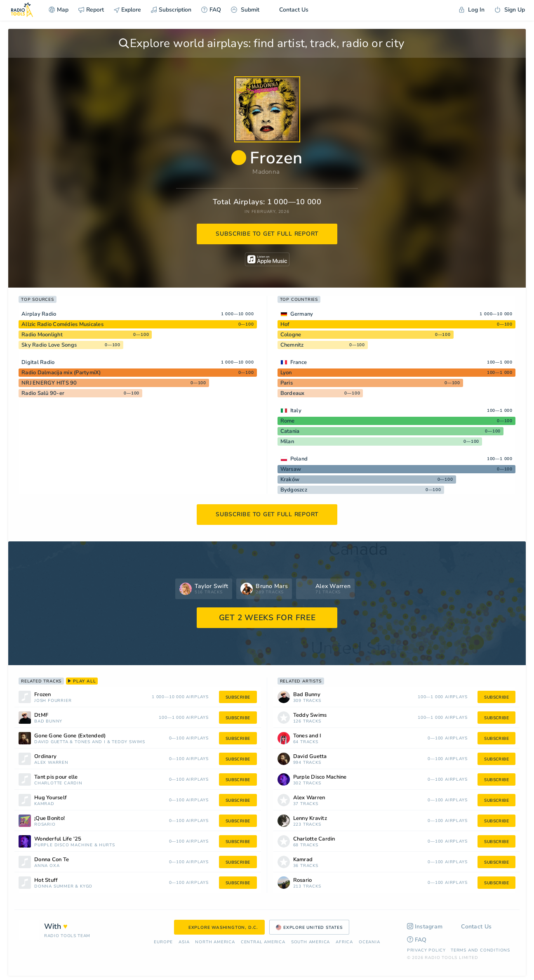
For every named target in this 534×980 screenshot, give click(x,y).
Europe (163, 942)
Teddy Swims (128, 742)
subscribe (238, 697)
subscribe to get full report (267, 234)
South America (311, 942)
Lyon (286, 373)
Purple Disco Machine (64, 845)
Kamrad (44, 804)
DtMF (41, 715)
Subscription (171, 10)
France (299, 362)
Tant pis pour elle (56, 777)
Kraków (290, 479)
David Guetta (51, 742)
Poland (299, 459)
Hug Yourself (51, 798)
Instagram (425, 927)
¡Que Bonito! (49, 818)
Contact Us (289, 10)
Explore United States (309, 928)
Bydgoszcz (294, 490)
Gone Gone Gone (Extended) (70, 736)
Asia (184, 942)
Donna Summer (54, 887)
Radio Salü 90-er (43, 393)
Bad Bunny (48, 721)
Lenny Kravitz (310, 818)
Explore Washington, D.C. (219, 928)
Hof (285, 324)
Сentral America (263, 942)
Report (91, 10)
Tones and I (90, 742)
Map (59, 10)
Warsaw (291, 469)
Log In (472, 10)
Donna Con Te (52, 860)
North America (215, 942)
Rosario (45, 825)
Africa (344, 942)
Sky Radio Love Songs (49, 345)
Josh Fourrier (53, 701)
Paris (287, 383)
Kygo (86, 887)
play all (82, 681)
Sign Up (510, 10)
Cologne (291, 335)
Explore (127, 10)
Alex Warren (51, 763)
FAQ (211, 10)
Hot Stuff (46, 880)
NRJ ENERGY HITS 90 (49, 383)
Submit (245, 10)
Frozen (43, 695)
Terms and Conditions (480, 950)
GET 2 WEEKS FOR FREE (267, 618)
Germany (302, 314)
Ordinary (45, 757)
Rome (288, 421)
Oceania (369, 942)
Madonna (266, 172)
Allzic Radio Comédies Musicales (62, 324)
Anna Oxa (47, 866)
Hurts (107, 845)
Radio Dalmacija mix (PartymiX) (61, 373)
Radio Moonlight (42, 335)
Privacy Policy (426, 950)
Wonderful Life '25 (58, 839)
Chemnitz (292, 345)
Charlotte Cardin (58, 783)
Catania (290, 431)
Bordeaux (293, 393)
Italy (296, 411)
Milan (287, 442)
